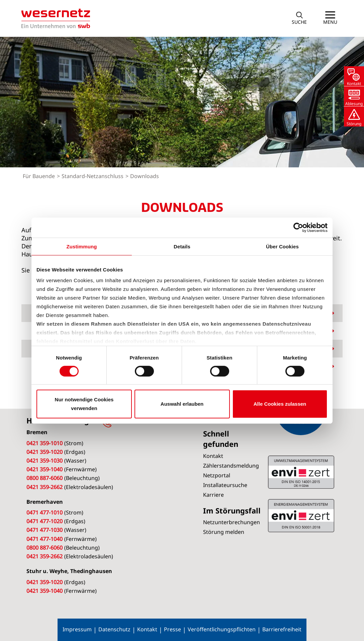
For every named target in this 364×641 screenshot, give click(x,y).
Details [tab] (182, 246)
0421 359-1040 (44, 469)
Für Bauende (39, 176)
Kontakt (147, 629)
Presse (172, 629)
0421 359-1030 (44, 461)
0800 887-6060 (44, 478)
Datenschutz (114, 629)
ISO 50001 (301, 472)
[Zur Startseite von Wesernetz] (56, 18)
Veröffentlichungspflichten (222, 629)
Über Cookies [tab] (282, 246)
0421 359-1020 (44, 452)
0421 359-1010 (44, 443)
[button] (299, 18)
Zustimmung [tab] (82, 246)
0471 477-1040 (44, 539)
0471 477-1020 (44, 521)
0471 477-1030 (44, 530)
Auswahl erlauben (182, 404)
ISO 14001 (301, 515)
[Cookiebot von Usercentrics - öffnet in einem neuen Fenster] (298, 227)
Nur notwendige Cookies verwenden (84, 404)
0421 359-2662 (44, 487)
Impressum (77, 629)
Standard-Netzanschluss (93, 176)
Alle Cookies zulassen (280, 404)
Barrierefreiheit (282, 629)
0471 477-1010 (44, 512)
